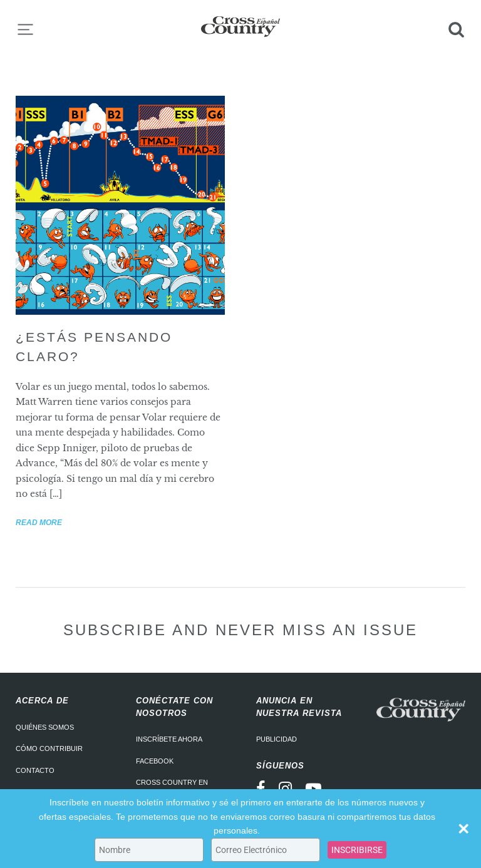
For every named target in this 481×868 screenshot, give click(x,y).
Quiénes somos (45, 727)
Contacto (35, 770)
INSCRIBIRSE (357, 850)
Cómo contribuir (49, 748)
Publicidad (277, 739)
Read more (39, 523)
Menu (25, 29)
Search (456, 29)
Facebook (155, 761)
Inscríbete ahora (169, 739)
